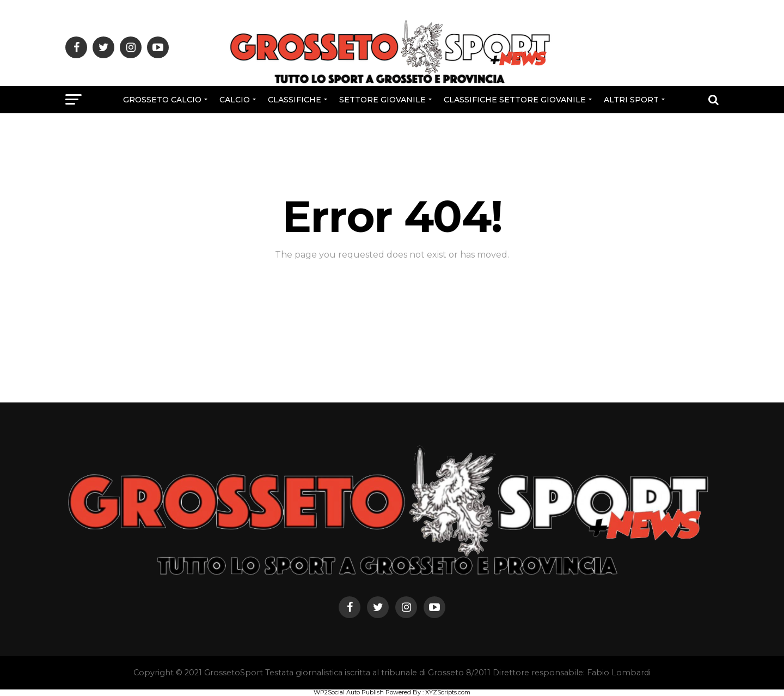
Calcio (235, 100)
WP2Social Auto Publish (349, 692)
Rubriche (391, 129)
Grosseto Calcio (162, 100)
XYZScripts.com (448, 692)
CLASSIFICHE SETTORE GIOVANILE (515, 100)
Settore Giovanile (382, 100)
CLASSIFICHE (295, 100)
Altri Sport (631, 100)
